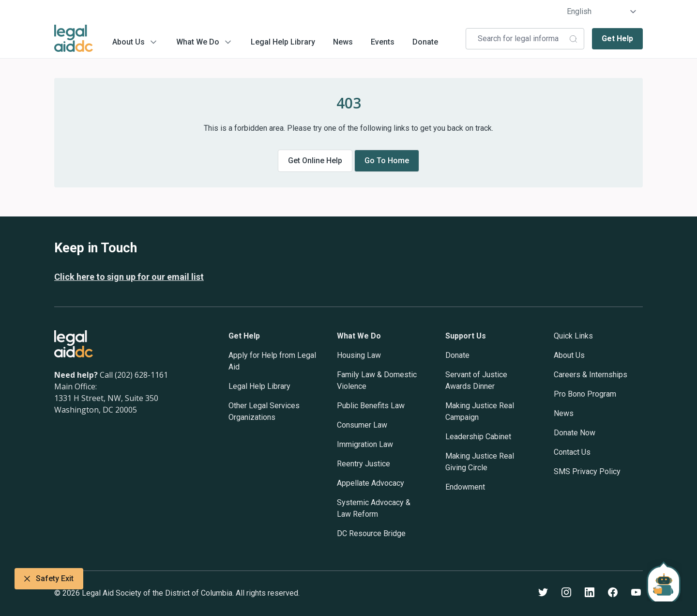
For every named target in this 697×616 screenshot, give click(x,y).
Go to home (387, 161)
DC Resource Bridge (371, 533)
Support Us (466, 336)
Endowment (465, 487)
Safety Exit (49, 579)
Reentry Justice (364, 464)
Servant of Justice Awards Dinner (476, 380)
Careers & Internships (591, 375)
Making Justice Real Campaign (480, 411)
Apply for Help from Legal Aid (272, 361)
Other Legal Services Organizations (264, 411)
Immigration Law (365, 444)
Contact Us (572, 452)
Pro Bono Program (585, 394)
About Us (129, 42)
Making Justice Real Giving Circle (480, 462)
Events (383, 42)
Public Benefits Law (371, 406)
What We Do (198, 42)
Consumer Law (362, 425)
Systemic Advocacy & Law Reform (374, 508)
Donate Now (575, 433)
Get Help (617, 38)
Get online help (315, 161)
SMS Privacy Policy (587, 471)
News (343, 42)
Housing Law (359, 355)
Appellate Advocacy (371, 483)
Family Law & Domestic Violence (377, 380)
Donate (425, 42)
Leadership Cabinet (478, 437)
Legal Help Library (283, 42)
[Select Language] (602, 12)
